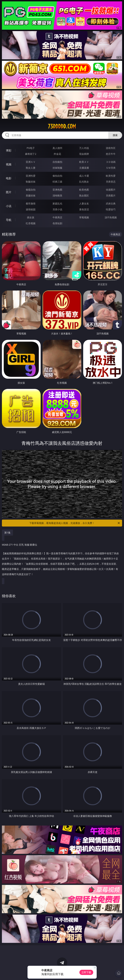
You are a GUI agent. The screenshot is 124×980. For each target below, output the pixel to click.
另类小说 (57, 209)
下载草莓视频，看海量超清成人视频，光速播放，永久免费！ (75, 523)
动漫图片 (111, 190)
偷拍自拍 (57, 176)
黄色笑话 (84, 209)
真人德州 (57, 148)
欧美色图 (84, 190)
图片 (9, 192)
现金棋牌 (84, 154)
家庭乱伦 (57, 203)
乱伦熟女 (84, 182)
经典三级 (57, 182)
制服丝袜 (31, 182)
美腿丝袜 (31, 195)
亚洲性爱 (31, 176)
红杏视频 (31, 223)
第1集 (7, 533)
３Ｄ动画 (111, 162)
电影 (9, 178)
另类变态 (111, 182)
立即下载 (86, 972)
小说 (9, 206)
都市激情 (31, 203)
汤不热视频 (111, 217)
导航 (9, 220)
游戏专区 (111, 148)
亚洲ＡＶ (31, 162)
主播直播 (84, 168)
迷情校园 (31, 209)
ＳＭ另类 (111, 168)
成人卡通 (84, 176)
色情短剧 (57, 223)
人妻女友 (84, 203)
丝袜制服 (57, 168)
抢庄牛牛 (111, 154)
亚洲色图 (57, 190)
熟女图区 (84, 195)
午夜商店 (57, 217)
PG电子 (31, 148)
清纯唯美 (57, 195)
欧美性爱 (111, 176)
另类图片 (111, 195)
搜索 (115, 135)
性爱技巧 (111, 209)
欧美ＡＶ (84, 162)
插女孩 (31, 217)
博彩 (9, 150)
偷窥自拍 (31, 190)
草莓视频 (84, 217)
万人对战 (84, 148)
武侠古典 (111, 203)
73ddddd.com (62, 126)
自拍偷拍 (57, 162)
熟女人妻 (31, 168)
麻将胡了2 (31, 154)
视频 (9, 164)
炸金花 (57, 154)
